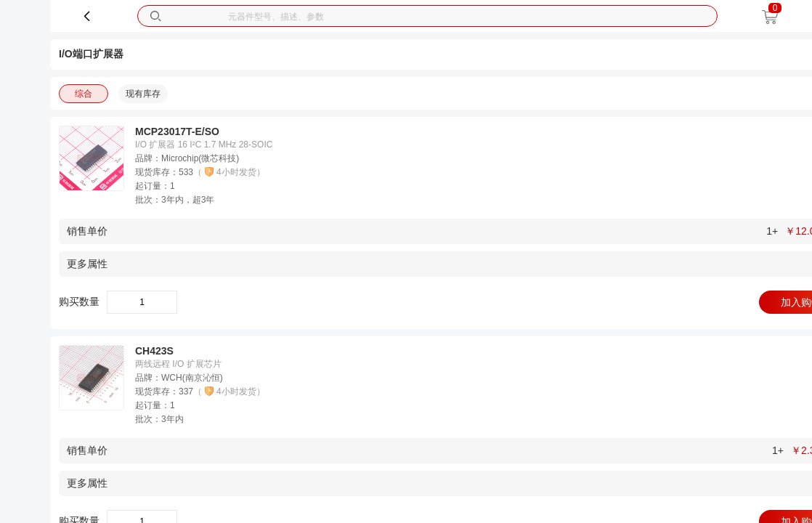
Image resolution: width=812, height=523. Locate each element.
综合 (84, 94)
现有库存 (143, 94)
